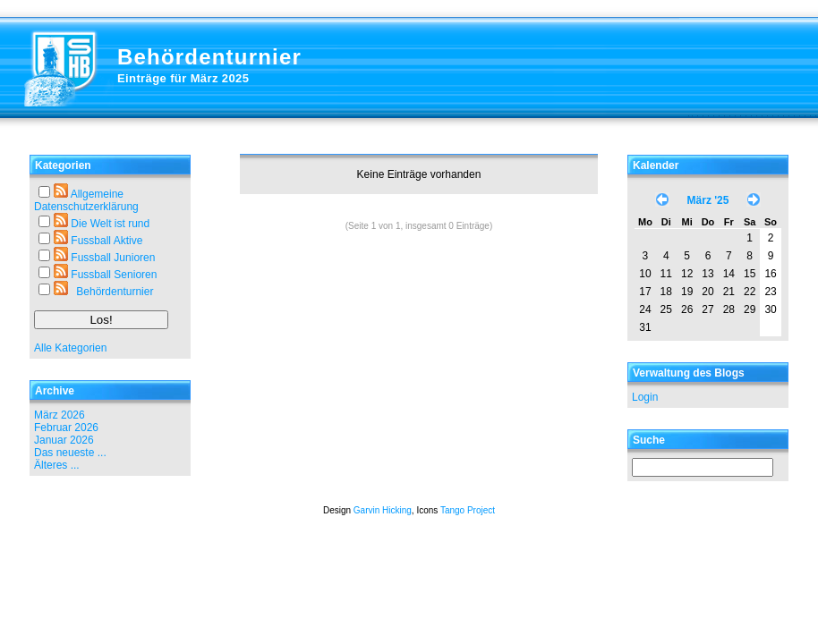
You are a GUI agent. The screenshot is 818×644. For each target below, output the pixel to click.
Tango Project (468, 510)
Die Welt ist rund (110, 224)
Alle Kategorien (70, 348)
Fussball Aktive (107, 241)
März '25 (708, 200)
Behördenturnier (209, 57)
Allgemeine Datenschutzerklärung (86, 200)
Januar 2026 (64, 440)
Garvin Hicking (383, 510)
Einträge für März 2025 (183, 78)
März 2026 (60, 415)
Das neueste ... (70, 453)
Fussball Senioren (114, 275)
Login (645, 397)
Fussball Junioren (113, 258)
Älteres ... (57, 465)
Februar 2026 (66, 428)
